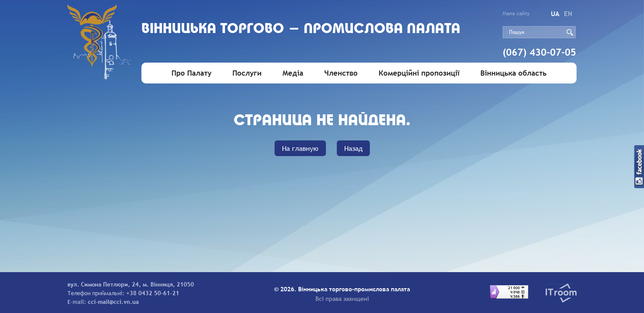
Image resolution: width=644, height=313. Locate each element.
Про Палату (191, 73)
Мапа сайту (516, 13)
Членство (341, 73)
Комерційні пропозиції (419, 73)
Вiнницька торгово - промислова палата (301, 29)
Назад (353, 148)
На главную (300, 148)
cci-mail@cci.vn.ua (113, 302)
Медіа (293, 73)
